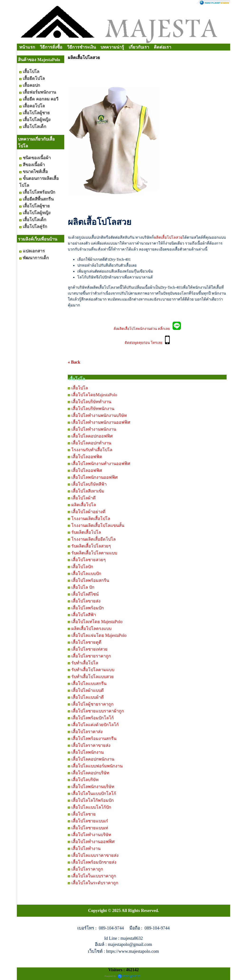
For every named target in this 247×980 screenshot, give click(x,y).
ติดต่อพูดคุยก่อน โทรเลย (145, 343)
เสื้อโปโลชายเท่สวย (89, 649)
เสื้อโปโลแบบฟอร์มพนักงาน (97, 766)
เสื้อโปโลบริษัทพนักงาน (93, 409)
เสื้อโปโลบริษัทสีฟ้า (89, 484)
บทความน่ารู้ (112, 47)
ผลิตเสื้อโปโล (84, 505)
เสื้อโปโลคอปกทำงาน (91, 443)
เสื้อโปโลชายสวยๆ (89, 560)
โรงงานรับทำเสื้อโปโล (92, 450)
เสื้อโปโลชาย (84, 814)
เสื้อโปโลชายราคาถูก (91, 656)
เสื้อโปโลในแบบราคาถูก (94, 876)
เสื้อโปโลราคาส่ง (87, 732)
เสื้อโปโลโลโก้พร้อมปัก (93, 800)
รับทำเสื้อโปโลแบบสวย (93, 677)
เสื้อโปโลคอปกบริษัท (90, 773)
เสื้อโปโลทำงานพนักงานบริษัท (99, 415)
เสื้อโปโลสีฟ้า (84, 615)
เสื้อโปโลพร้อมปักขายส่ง (94, 862)
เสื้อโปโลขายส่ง (86, 601)
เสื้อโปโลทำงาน (86, 848)
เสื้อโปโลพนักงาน (87, 752)
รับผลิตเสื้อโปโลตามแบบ (94, 553)
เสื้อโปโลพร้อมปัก (88, 608)
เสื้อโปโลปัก (82, 567)
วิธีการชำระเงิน (81, 47)
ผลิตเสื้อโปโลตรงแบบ (91, 629)
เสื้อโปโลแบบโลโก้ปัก (91, 807)
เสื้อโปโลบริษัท (85, 780)
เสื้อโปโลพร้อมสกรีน (90, 580)
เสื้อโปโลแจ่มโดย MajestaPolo (99, 635)
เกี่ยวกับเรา (139, 47)
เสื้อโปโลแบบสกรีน (89, 684)
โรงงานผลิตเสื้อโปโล (91, 519)
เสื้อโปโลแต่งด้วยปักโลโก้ (95, 725)
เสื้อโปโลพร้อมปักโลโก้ (93, 718)
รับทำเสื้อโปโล (85, 663)
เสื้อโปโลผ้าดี (84, 498)
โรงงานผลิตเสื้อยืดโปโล (94, 539)
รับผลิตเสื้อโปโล (86, 532)
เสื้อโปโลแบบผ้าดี (88, 697)
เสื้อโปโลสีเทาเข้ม (88, 491)
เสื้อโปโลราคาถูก (87, 869)
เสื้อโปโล (80, 388)
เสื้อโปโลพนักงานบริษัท (93, 787)
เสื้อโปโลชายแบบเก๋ (90, 821)
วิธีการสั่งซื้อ (51, 47)
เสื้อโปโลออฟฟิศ (87, 470)
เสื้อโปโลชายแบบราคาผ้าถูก (98, 711)
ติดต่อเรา (162, 47)
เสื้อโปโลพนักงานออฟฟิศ (94, 477)
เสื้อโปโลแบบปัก (86, 574)
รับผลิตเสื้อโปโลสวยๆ (91, 546)
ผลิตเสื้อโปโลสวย (168, 237)
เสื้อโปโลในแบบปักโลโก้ (94, 793)
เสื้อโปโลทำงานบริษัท (91, 835)
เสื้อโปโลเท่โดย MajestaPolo (97, 622)
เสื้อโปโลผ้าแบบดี (88, 690)
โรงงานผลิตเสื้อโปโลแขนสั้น (98, 525)
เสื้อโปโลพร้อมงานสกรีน (94, 738)
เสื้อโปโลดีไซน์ (85, 594)
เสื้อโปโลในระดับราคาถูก (95, 883)
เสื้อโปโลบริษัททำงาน (91, 402)
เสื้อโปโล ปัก (83, 587)
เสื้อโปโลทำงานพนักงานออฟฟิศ (101, 422)
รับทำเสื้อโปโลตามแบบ (93, 670)
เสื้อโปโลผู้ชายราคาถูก (92, 704)
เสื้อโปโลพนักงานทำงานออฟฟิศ (101, 464)
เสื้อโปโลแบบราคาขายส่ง (95, 855)
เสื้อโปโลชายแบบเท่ (90, 828)
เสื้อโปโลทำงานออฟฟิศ (93, 842)
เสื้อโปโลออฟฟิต (87, 457)
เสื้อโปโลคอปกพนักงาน (93, 759)
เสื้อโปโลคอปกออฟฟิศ (92, 436)
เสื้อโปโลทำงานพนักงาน (94, 429)
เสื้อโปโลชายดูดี (86, 642)
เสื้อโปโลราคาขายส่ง (91, 745)
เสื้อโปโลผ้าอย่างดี (88, 512)
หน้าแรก (27, 47)
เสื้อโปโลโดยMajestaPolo (94, 395)
